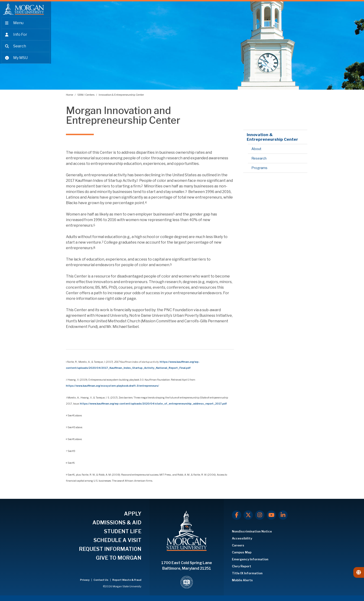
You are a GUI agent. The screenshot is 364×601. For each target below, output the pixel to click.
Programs (259, 168)
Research (259, 158)
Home (70, 95)
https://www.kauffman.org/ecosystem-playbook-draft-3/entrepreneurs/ (112, 386)
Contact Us (101, 580)
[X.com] (248, 515)
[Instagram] (260, 515)
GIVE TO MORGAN (119, 558)
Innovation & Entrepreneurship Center (121, 95)
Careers (238, 545)
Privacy (85, 580)
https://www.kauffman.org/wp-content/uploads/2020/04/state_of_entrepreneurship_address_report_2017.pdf (153, 404)
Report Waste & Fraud (127, 580)
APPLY (133, 514)
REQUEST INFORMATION (110, 549)
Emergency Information (250, 559)
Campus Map (242, 552)
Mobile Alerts (242, 580)
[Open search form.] (26, 49)
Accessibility (242, 538)
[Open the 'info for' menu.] (26, 38)
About (256, 149)
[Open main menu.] (26, 26)
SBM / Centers (86, 95)
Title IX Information (247, 573)
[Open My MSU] (26, 61)
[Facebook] (237, 515)
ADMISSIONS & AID (117, 523)
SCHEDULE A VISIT (117, 540)
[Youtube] (271, 515)
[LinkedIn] (283, 515)
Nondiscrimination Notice (252, 531)
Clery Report (242, 566)
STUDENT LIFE (123, 531)
